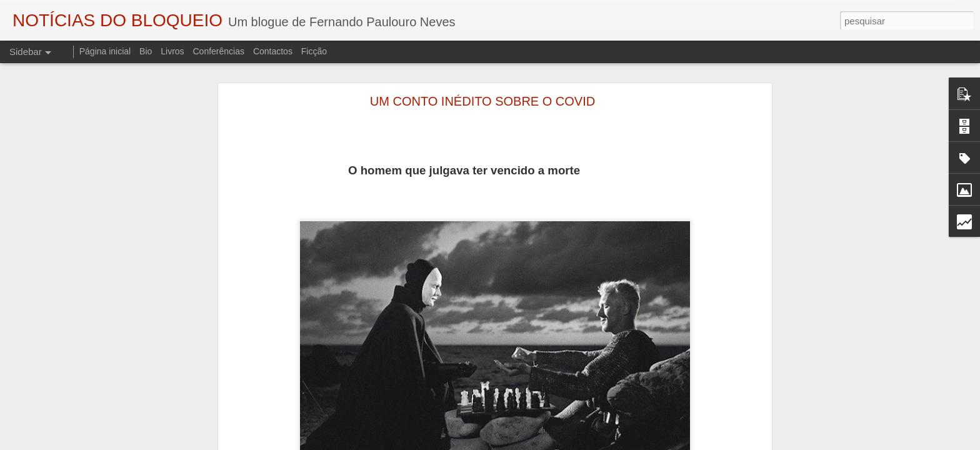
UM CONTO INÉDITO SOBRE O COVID (482, 101)
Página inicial (105, 51)
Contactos (273, 51)
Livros (172, 51)
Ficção (314, 51)
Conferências (218, 51)
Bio (146, 51)
